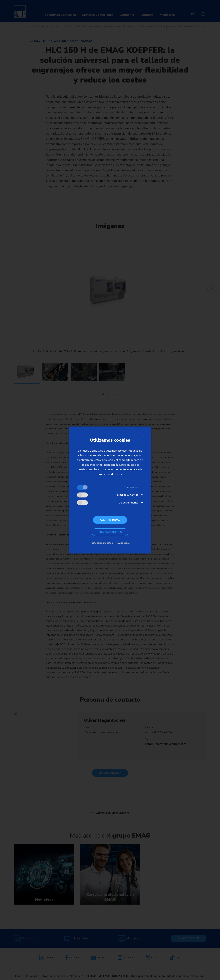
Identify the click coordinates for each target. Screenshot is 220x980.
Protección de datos (102, 543)
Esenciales (132, 487)
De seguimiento (128, 503)
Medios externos (128, 495)
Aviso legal (123, 543)
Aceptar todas (110, 520)
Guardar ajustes (110, 532)
